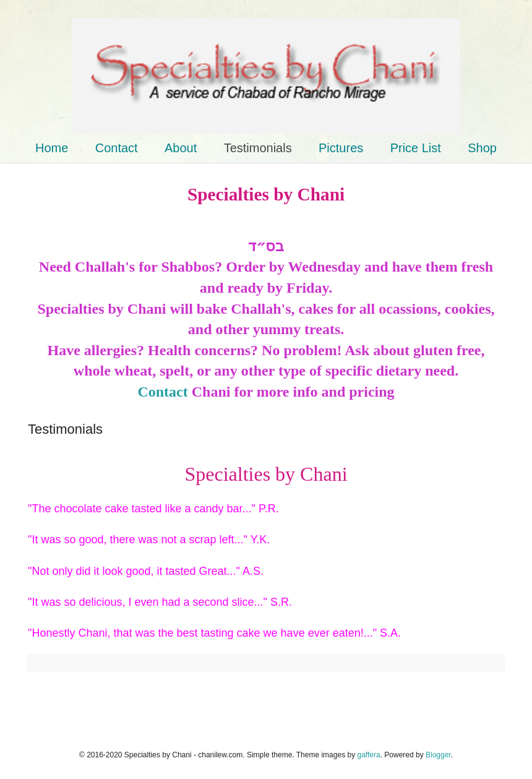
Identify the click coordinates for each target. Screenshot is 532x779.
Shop (482, 148)
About (181, 148)
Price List (416, 148)
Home (52, 148)
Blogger (438, 755)
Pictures (341, 148)
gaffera (368, 755)
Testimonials (258, 148)
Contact (117, 148)
